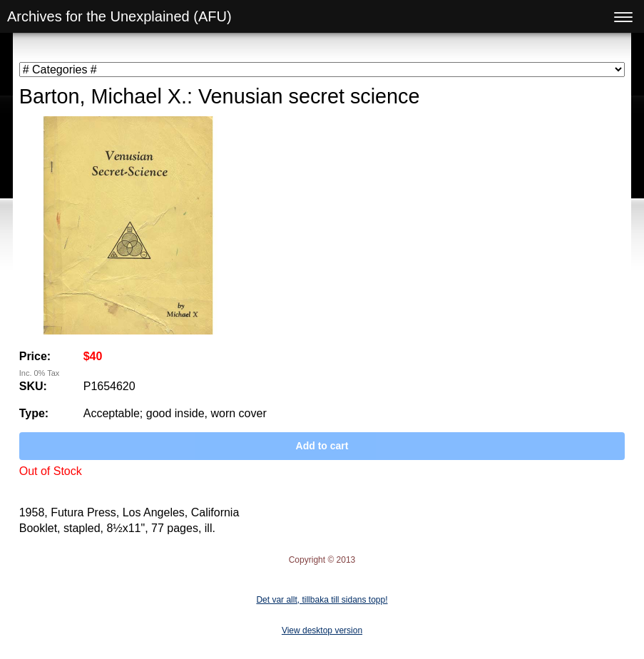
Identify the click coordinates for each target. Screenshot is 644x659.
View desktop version (322, 630)
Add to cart (322, 446)
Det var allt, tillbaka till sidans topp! (322, 600)
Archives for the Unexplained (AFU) (119, 16)
